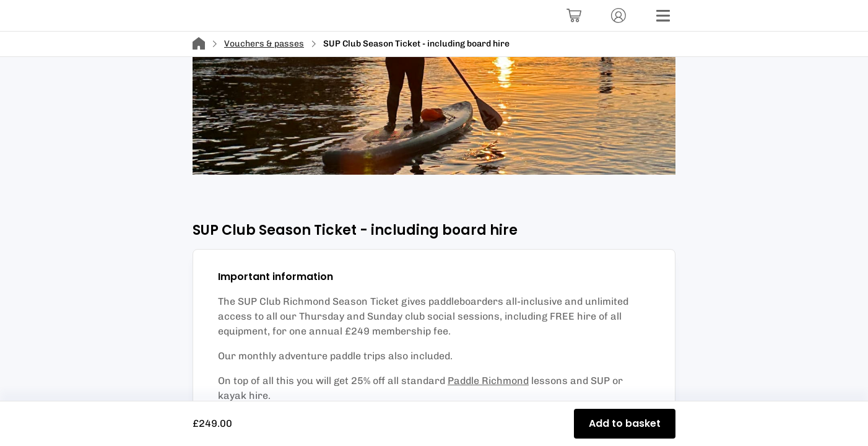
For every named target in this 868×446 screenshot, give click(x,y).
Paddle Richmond (488, 381)
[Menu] (663, 15)
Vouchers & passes (264, 44)
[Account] (618, 15)
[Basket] (574, 15)
